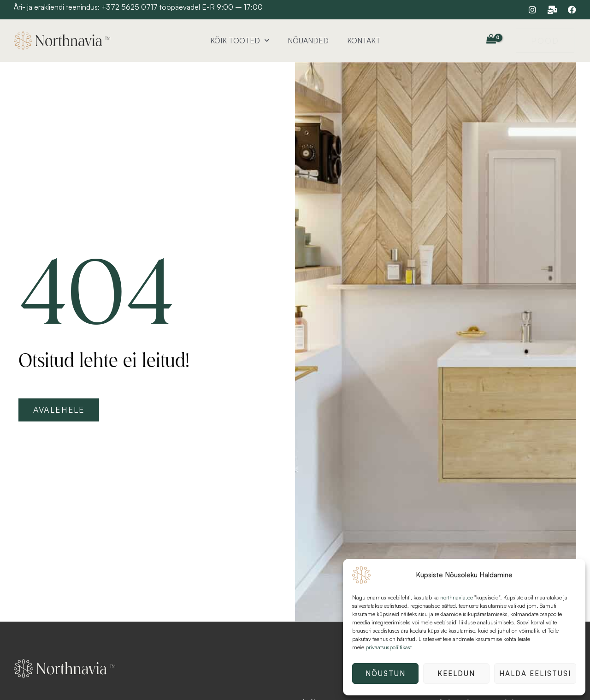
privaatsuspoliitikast (389, 647)
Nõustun (386, 673)
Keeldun (456, 673)
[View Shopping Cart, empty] (491, 39)
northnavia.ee (457, 597)
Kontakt (364, 41)
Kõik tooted (240, 40)
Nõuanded (308, 41)
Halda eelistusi (535, 673)
